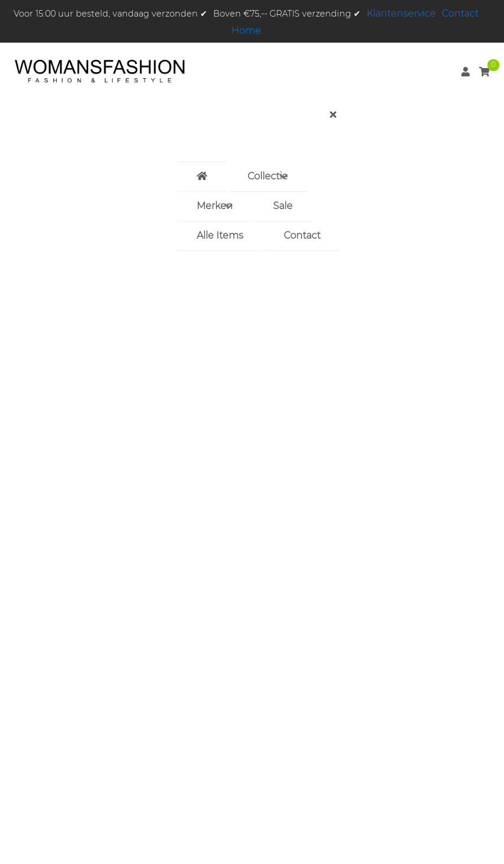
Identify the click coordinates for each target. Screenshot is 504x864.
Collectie (268, 176)
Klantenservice (401, 13)
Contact (460, 13)
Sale (283, 206)
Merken (215, 206)
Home (246, 30)
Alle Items (220, 235)
